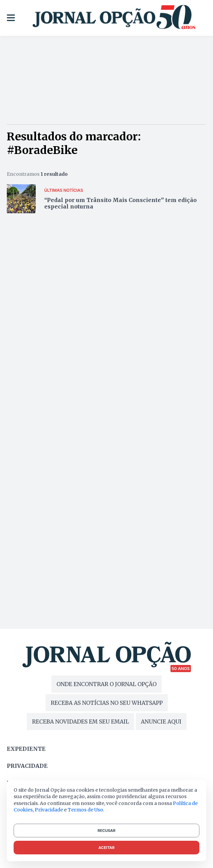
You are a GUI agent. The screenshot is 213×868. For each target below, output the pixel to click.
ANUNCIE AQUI (161, 722)
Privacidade (27, 766)
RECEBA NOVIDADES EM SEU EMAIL (80, 722)
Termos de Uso (85, 810)
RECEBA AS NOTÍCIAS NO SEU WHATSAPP (107, 703)
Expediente (26, 749)
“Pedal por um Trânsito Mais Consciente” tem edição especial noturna (120, 203)
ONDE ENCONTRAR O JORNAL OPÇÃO (106, 684)
